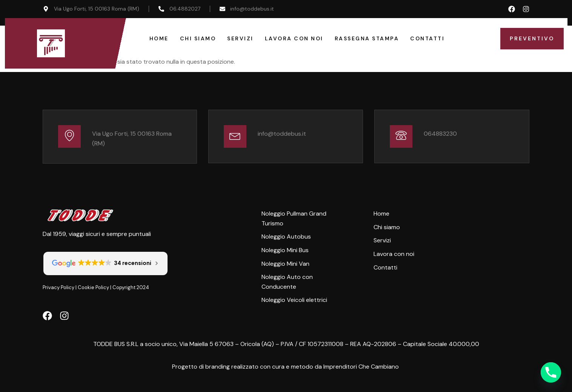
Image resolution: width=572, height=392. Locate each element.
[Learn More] (120, 137)
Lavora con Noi (294, 38)
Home (159, 38)
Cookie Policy (93, 287)
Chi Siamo (198, 38)
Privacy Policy (58, 287)
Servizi (240, 38)
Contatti (427, 38)
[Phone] (551, 372)
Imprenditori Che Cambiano (361, 367)
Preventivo (532, 38)
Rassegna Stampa (367, 38)
